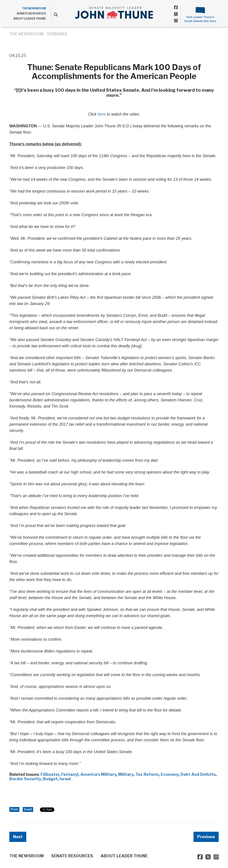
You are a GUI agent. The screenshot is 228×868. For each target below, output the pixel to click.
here (102, 114)
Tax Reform (147, 774)
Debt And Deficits (198, 774)
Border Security (25, 779)
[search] (54, 14)
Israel (65, 779)
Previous (206, 837)
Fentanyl (70, 774)
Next (18, 837)
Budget (50, 779)
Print (14, 809)
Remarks (57, 34)
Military (126, 774)
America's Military (98, 774)
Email (28, 809)
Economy (170, 774)
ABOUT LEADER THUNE (30, 19)
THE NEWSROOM (34, 8)
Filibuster (50, 774)
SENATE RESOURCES (31, 13)
